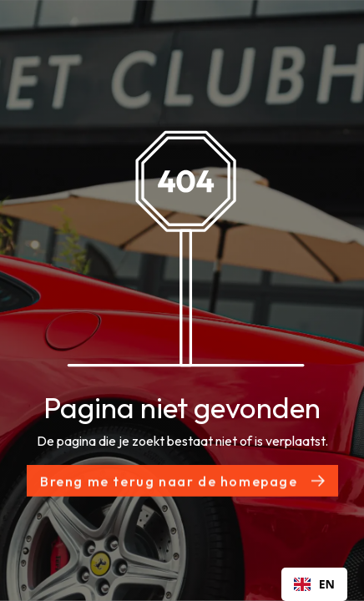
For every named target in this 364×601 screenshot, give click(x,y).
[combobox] (314, 584)
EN (314, 584)
